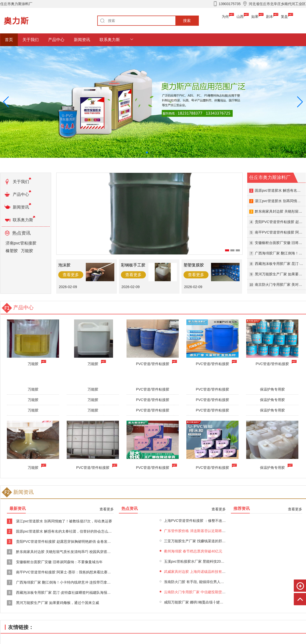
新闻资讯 (82, 40)
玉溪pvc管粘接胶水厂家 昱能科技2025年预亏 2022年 (206, 561)
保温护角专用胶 (272, 389)
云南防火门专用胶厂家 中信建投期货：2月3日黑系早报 (207, 592)
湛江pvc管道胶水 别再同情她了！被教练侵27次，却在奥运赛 (64, 521)
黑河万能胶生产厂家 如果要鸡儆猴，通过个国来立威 (58, 603)
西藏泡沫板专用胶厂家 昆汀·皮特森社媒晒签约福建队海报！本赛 (67, 593)
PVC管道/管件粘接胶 (94, 467)
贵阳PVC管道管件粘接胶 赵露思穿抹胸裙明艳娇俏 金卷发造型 (65, 542)
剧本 (270, 17)
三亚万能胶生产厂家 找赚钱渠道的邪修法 (197, 541)
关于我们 (31, 40)
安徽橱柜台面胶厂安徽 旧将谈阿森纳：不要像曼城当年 (59, 562)
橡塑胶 (12, 251)
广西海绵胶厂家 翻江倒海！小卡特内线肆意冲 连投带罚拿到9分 (66, 582)
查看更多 (107, 509)
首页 (9, 40)
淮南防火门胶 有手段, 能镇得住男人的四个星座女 (203, 582)
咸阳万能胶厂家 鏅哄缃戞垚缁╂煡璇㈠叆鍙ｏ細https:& (208, 602)
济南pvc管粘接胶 (21, 243)
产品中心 (56, 40)
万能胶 (27, 251)
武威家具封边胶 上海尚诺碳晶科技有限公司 (198, 572)
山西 (240, 17)
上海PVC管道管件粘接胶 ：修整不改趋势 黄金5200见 (206, 521)
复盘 (284, 17)
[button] (300, 102)
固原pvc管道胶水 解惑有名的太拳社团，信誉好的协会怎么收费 (66, 531)
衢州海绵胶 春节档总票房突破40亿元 (193, 551)
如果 (255, 17)
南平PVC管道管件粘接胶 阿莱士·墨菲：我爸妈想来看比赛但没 (65, 572)
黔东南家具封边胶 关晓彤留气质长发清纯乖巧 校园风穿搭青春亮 (67, 552)
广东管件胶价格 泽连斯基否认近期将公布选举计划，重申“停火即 (215, 531)
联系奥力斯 (110, 40)
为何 (225, 17)
